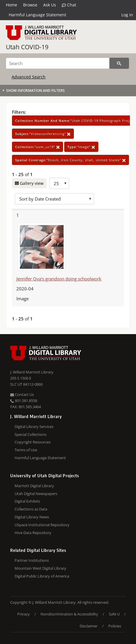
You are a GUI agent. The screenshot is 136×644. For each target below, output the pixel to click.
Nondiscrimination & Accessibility (69, 614)
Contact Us (22, 394)
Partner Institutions (32, 560)
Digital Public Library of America (42, 576)
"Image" (81, 147)
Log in (127, 15)
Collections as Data (31, 509)
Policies (115, 626)
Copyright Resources (33, 442)
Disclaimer (89, 626)
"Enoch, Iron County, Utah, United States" (70, 160)
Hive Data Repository (33, 533)
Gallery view (31, 183)
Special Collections (30, 434)
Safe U (114, 614)
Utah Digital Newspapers (36, 494)
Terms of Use (26, 450)
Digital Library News (32, 517)
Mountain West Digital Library (40, 568)
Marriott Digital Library (34, 486)
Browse (30, 5)
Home (12, 5)
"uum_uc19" (38, 147)
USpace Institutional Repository (42, 525)
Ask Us (50, 5)
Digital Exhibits (27, 501)
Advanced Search (29, 77)
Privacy (23, 614)
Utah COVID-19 (27, 47)
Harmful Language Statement (38, 15)
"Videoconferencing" (43, 134)
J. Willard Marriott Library (32, 372)
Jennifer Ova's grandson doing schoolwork (59, 279)
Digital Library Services (34, 427)
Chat (69, 5)
